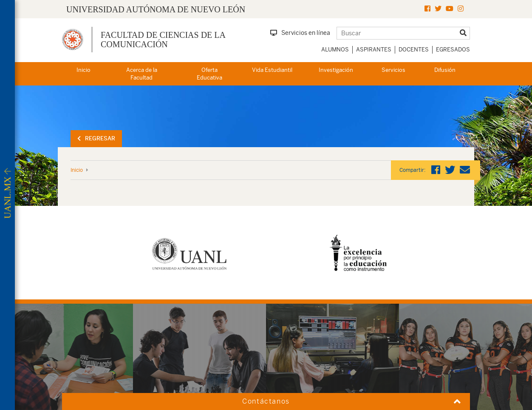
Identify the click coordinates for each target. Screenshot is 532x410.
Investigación (336, 70)
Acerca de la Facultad (142, 74)
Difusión (445, 70)
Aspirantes (374, 50)
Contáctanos (266, 401)
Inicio (83, 70)
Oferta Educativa (209, 74)
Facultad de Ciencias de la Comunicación (163, 40)
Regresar (96, 138)
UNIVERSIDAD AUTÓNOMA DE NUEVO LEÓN (156, 9)
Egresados (453, 50)
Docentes (414, 50)
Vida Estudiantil (272, 70)
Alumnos (335, 50)
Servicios (393, 70)
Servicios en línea (300, 33)
